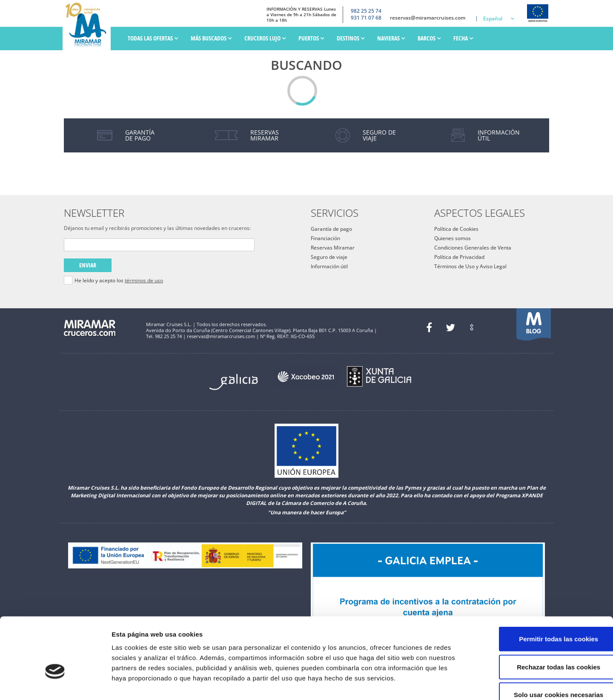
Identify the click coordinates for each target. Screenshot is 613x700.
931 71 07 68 (366, 18)
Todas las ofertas (153, 38)
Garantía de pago (331, 229)
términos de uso (144, 280)
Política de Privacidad (459, 257)
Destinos (351, 38)
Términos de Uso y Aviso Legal (470, 266)
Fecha (463, 38)
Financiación (325, 238)
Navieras (391, 38)
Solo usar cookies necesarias (542, 644)
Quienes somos (453, 238)
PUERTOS (311, 38)
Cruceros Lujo (265, 38)
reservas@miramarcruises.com (428, 18)
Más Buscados (211, 38)
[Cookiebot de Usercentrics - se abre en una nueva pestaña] (55, 683)
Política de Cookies (456, 229)
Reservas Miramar (333, 248)
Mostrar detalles (457, 683)
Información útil (329, 266)
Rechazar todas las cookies (542, 616)
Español (493, 19)
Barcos (429, 38)
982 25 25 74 (366, 11)
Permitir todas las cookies (542, 588)
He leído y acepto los (119, 281)
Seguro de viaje (329, 257)
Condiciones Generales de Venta (473, 248)
